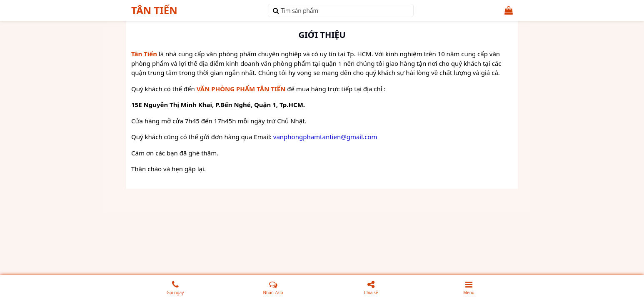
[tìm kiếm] (276, 10)
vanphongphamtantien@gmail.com (325, 137)
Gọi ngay (179, 287)
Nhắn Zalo (274, 287)
